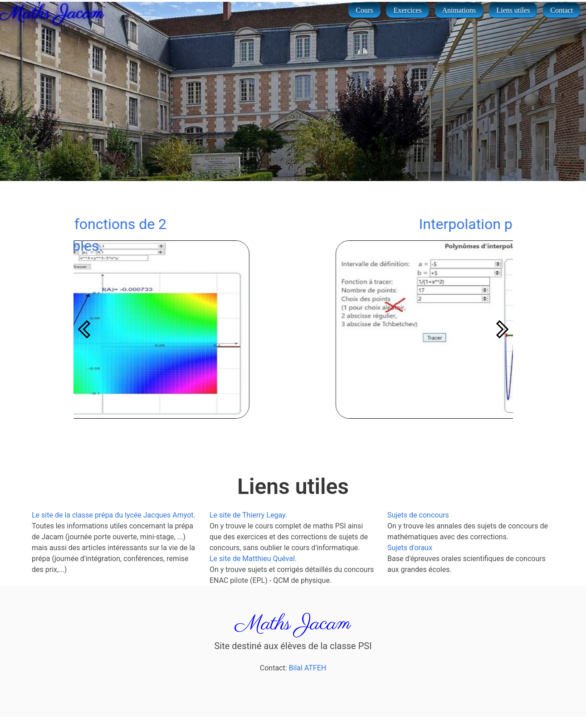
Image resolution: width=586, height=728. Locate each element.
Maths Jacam (50, 14)
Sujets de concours (418, 515)
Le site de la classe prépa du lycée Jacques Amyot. (114, 515)
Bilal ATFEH (308, 668)
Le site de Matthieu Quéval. (253, 559)
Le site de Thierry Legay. (248, 515)
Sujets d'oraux (410, 548)
